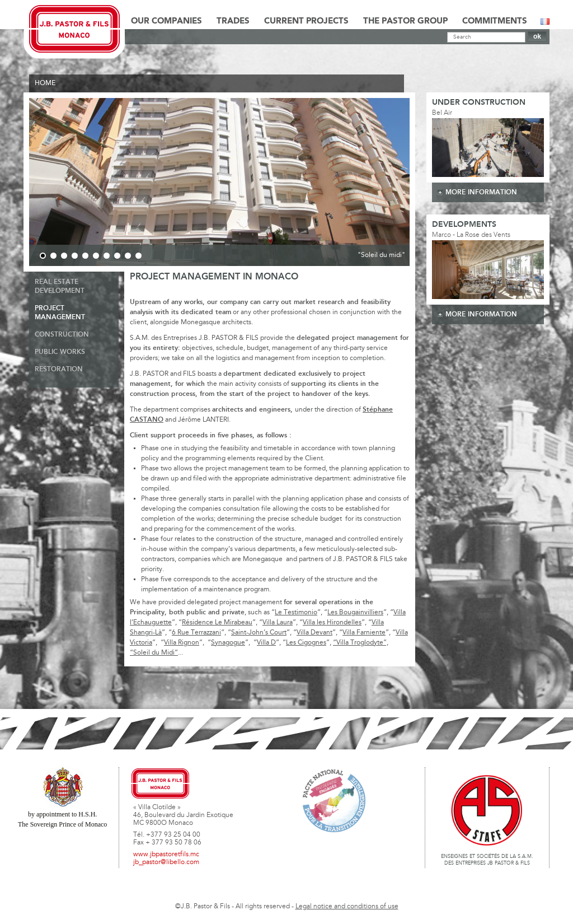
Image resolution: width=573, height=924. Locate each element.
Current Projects (306, 21)
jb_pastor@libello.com (166, 862)
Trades (233, 21)
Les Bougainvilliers (355, 613)
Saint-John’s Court (259, 633)
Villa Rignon (182, 643)
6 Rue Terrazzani (196, 633)
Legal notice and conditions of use (347, 907)
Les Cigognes (306, 643)
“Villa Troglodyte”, (361, 643)
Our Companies (166, 21)
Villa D (266, 643)
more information (481, 192)
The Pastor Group (405, 21)
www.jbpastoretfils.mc (166, 855)
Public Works (60, 352)
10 (138, 256)
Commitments (495, 21)
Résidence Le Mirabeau (217, 623)
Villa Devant (314, 633)
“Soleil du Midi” (154, 653)
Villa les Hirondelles (332, 623)
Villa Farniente (364, 633)
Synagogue (228, 643)
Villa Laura (278, 623)
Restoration (59, 369)
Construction (62, 335)
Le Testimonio (296, 613)
